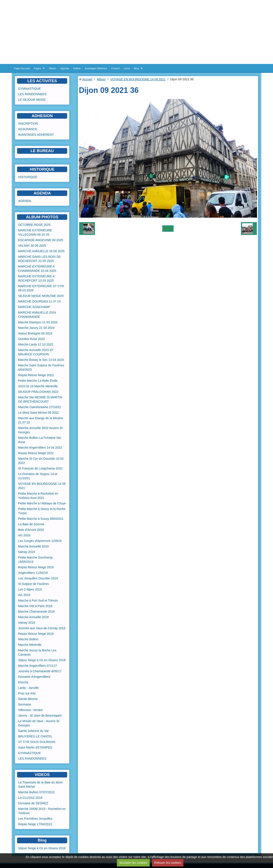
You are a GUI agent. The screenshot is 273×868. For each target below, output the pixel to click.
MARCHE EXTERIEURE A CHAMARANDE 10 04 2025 (37, 269)
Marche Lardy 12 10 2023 (36, 344)
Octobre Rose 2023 (31, 339)
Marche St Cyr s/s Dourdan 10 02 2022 (41, 461)
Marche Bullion (28, 639)
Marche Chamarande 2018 (36, 612)
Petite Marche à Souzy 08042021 (41, 519)
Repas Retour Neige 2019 (36, 567)
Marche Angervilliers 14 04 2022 (40, 448)
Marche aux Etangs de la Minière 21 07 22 (41, 420)
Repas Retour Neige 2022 (36, 453)
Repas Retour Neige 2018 (36, 634)
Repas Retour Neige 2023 (36, 375)
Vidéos (77, 68)
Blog (136, 68)
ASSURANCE (28, 129)
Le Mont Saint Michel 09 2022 (38, 413)
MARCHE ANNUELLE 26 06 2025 (41, 251)
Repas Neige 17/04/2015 (35, 824)
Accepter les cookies (133, 863)
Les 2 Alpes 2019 (30, 589)
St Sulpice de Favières (33, 584)
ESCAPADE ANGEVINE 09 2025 (41, 240)
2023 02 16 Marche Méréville (38, 386)
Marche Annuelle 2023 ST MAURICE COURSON (36, 352)
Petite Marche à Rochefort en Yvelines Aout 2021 (38, 496)
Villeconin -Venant (30, 710)
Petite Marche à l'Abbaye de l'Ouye (42, 503)
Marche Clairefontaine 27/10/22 (40, 407)
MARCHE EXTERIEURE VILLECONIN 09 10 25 (35, 232)
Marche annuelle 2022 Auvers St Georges (40, 430)
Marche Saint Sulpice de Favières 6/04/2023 (41, 367)
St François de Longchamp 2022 (40, 468)
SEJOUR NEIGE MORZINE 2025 (41, 296)
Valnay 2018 (27, 623)
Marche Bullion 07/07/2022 (36, 792)
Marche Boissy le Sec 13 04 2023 (41, 360)
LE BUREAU (42, 151)
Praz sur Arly (27, 693)
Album (53, 68)
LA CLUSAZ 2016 (30, 798)
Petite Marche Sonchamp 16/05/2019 (35, 560)
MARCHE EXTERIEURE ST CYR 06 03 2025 (41, 288)
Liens (127, 68)
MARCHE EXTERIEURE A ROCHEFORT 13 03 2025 (36, 278)
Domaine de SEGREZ (33, 803)
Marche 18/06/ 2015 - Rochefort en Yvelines (42, 811)
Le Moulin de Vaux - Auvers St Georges (39, 723)
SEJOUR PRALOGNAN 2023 (38, 392)
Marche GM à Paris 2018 (35, 606)
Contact (115, 68)
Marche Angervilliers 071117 (38, 666)
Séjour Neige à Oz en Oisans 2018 (42, 660)
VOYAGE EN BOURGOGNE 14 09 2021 (42, 486)
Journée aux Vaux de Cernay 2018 (42, 628)
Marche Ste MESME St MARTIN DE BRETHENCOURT (40, 399)
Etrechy (23, 682)
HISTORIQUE (42, 169)
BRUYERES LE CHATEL (35, 736)
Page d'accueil (22, 68)
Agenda (65, 68)
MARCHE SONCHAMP (34, 307)
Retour (168, 229)
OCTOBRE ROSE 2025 (34, 225)
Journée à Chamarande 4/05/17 (40, 671)
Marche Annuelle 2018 (33, 617)
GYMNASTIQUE (29, 89)
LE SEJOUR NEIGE (32, 100)
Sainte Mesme (28, 699)
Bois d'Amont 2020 (31, 530)
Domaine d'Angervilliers (34, 677)
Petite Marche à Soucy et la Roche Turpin (42, 511)
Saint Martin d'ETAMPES (35, 747)
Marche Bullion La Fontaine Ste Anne (40, 440)
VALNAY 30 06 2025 (32, 246)
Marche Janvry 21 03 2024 (36, 328)
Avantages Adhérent (96, 68)
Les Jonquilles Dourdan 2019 (38, 578)
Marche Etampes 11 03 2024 (38, 322)
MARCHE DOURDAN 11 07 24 (39, 301)
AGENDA (25, 201)
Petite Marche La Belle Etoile (38, 381)
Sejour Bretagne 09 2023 (35, 333)
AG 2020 (24, 535)
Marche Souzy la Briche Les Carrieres (37, 652)
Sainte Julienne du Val (33, 731)
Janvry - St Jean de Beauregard (40, 715)
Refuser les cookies (168, 863)
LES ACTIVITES (42, 81)
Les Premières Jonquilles (35, 819)
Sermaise (25, 704)
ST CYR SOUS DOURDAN (37, 742)
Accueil (87, 79)
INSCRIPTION (28, 124)
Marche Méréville (30, 645)
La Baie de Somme (31, 524)
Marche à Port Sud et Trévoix (38, 600)
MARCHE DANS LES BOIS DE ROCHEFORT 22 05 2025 (39, 259)
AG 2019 (24, 595)
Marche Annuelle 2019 (33, 546)
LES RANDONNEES (32, 94)
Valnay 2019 (27, 552)
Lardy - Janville (28, 688)
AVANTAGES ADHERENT (36, 135)
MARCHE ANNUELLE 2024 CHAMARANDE (37, 315)
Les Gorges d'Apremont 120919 (40, 541)
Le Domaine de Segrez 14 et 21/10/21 (38, 476)
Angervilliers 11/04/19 (33, 573)
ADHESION (42, 116)
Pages (38, 68)
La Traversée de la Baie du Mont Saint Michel (40, 785)
